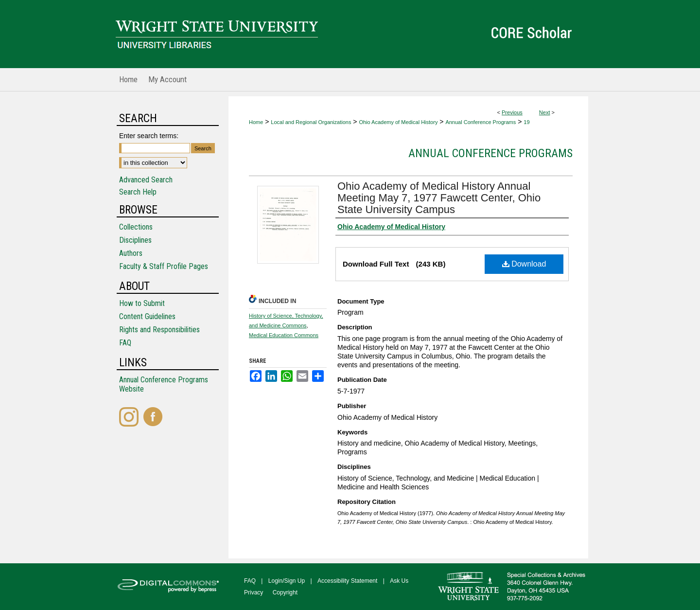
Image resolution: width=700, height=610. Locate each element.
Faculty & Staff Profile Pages (164, 266)
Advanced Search (146, 180)
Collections (136, 227)
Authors (131, 253)
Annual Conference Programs (481, 122)
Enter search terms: (149, 136)
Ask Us (399, 581)
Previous (512, 112)
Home (256, 122)
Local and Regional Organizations (311, 122)
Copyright (285, 592)
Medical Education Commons (284, 335)
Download (524, 264)
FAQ (125, 343)
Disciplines (135, 240)
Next (545, 112)
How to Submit (142, 303)
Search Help (138, 192)
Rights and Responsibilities (159, 330)
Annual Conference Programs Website (164, 384)
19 (526, 122)
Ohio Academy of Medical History (398, 122)
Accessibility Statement (347, 581)
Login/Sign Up (287, 581)
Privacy (254, 592)
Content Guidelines (147, 316)
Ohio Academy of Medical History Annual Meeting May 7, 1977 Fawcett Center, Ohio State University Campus (439, 198)
